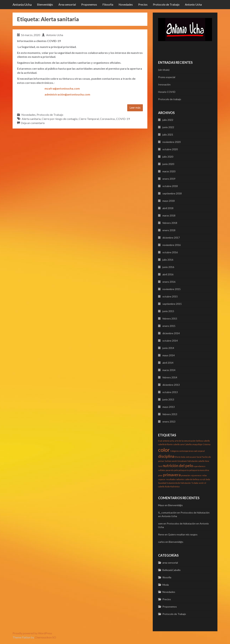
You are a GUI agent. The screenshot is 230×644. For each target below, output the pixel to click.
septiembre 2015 (172, 304)
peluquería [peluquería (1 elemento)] (184, 470)
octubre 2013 (170, 392)
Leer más (135, 107)
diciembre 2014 (171, 333)
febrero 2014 (170, 377)
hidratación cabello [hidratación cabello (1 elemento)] (196, 461)
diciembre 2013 (171, 385)
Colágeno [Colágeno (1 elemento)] (174, 451)
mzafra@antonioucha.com (62, 88)
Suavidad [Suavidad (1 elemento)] (162, 483)
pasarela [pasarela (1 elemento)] (170, 470)
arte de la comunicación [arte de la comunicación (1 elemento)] (185, 441)
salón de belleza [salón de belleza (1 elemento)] (192, 479)
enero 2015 (169, 326)
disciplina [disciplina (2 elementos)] (166, 456)
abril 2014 (168, 363)
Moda (166, 585)
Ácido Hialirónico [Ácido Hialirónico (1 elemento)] (172, 486)
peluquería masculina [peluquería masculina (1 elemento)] (199, 470)
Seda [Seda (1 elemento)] (208, 479)
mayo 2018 (169, 201)
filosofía (167, 577)
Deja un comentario (33, 123)
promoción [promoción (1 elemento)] (186, 475)
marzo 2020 (169, 171)
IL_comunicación (167, 513)
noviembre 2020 (172, 142)
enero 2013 (169, 422)
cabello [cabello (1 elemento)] (207, 441)
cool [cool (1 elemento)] (195, 451)
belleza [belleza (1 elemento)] (200, 441)
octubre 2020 (170, 149)
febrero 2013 (170, 414)
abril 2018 (168, 208)
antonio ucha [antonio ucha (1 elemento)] (168, 441)
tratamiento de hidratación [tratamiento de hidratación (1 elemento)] (179, 483)
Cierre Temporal (89, 119)
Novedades (126, 4)
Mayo (161, 505)
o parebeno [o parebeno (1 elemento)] (199, 466)
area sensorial (170, 563)
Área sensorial (67, 4)
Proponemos (89, 4)
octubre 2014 (170, 341)
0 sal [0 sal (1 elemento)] (160, 441)
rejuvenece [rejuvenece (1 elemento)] (196, 475)
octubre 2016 (170, 252)
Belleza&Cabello (172, 570)
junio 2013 (168, 399)
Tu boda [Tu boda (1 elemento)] (195, 483)
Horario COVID (167, 92)
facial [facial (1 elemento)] (199, 457)
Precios (143, 4)
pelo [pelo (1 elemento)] (176, 470)
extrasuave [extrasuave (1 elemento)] (191, 457)
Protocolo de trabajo (170, 99)
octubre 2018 (170, 186)
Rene (161, 534)
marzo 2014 (169, 370)
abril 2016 (168, 274)
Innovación (164, 84)
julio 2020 (168, 157)
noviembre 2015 (172, 289)
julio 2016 (168, 260)
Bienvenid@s (45, 4)
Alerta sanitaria (31, 119)
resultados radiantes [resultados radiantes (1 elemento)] (175, 479)
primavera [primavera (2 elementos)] (172, 475)
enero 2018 (169, 230)
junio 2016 (168, 267)
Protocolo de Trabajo (166, 4)
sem (160, 523)
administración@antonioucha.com (67, 94)
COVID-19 (123, 119)
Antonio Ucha (22, 4)
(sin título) (164, 70)
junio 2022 (168, 127)
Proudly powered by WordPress (32, 633)
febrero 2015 (170, 318)
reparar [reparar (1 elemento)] (162, 479)
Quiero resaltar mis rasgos (183, 534)
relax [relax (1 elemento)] (204, 475)
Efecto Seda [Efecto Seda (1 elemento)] (180, 457)
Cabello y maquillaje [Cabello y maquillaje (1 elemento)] (193, 444)
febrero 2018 (170, 223)
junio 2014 (168, 348)
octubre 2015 (170, 296)
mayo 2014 (169, 355)
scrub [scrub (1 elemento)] (203, 479)
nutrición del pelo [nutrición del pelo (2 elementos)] (178, 465)
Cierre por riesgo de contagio (60, 119)
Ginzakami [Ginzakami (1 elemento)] (182, 461)
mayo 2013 (169, 407)
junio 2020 (168, 164)
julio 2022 (168, 120)
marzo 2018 (169, 215)
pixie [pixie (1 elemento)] (160, 475)
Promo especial (167, 77)
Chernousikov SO (45, 637)
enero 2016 (169, 282)
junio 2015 (168, 311)
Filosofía (108, 4)
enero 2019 (169, 179)
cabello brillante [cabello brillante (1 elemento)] (165, 444)
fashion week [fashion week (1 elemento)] (171, 461)
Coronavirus (107, 119)
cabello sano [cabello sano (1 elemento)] (179, 444)
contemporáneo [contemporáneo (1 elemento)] (186, 451)
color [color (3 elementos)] (164, 450)
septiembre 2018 (172, 193)
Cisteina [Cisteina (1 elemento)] (207, 444)
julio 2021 (168, 135)
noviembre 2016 (172, 245)
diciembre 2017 (171, 238)
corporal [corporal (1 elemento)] (201, 451)
